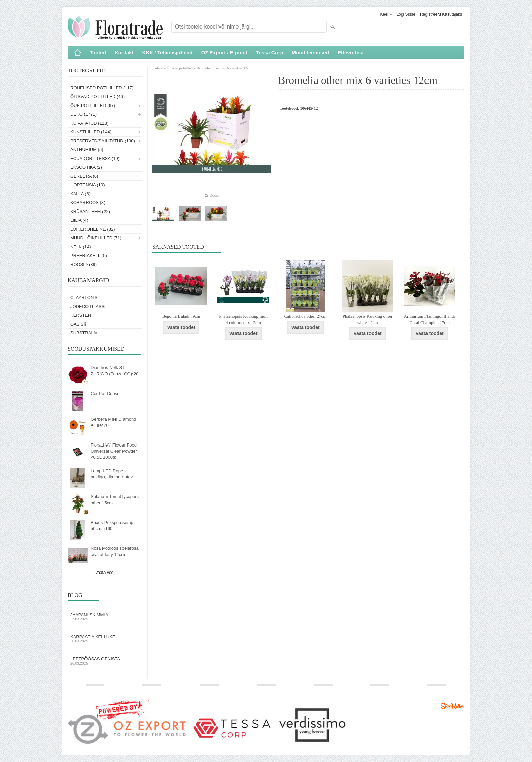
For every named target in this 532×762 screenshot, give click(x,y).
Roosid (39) (83, 264)
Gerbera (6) (84, 176)
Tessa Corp (270, 52)
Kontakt (124, 52)
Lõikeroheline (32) (93, 229)
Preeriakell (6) (89, 256)
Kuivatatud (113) (89, 123)
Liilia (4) (79, 220)
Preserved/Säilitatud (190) (103, 141)
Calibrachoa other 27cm (306, 316)
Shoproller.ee (453, 706)
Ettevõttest (351, 52)
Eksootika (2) (86, 167)
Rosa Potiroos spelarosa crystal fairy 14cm (115, 551)
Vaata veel (105, 573)
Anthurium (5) (87, 150)
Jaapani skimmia (105, 617)
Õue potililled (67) (93, 105)
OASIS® (79, 324)
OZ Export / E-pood (224, 52)
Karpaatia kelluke (105, 639)
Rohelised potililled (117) (102, 88)
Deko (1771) (83, 114)
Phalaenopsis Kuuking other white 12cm (368, 319)
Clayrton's (84, 298)
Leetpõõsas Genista (105, 661)
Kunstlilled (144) (91, 132)
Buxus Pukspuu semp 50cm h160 (112, 525)
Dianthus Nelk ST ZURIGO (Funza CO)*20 (115, 371)
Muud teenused (310, 52)
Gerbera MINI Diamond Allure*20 (113, 422)
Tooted (98, 52)
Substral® (83, 333)
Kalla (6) (80, 194)
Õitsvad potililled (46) (97, 97)
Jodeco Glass (87, 306)
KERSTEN (81, 315)
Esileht (158, 68)
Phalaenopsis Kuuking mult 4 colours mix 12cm (243, 319)
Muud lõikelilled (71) (96, 238)
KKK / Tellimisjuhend (167, 52)
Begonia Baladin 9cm (181, 316)
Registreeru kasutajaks (441, 14)
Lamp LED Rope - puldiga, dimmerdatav (112, 474)
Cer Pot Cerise (105, 393)
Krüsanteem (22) (90, 211)
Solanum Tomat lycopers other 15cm (115, 500)
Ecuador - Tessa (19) (95, 158)
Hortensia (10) (88, 185)
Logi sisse (406, 14)
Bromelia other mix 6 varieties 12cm (224, 68)
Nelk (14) (81, 247)
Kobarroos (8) (88, 203)
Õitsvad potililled (180, 68)
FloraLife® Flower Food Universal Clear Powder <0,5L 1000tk (114, 451)
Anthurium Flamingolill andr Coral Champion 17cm (430, 319)
